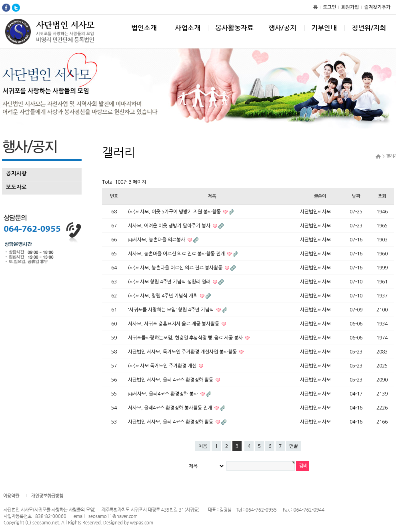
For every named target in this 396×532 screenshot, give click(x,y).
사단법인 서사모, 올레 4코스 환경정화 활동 (171, 380)
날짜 (356, 196)
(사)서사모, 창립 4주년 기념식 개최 (163, 296)
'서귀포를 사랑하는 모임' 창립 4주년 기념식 (172, 310)
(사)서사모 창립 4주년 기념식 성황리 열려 (170, 282)
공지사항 (16, 174)
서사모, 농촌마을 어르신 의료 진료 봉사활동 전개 (177, 254)
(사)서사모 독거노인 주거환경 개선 (163, 366)
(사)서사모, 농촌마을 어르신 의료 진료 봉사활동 (176, 268)
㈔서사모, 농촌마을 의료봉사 (157, 240)
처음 (203, 446)
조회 (382, 196)
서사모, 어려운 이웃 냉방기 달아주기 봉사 (170, 226)
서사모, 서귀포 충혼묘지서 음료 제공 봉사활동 (174, 324)
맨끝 (294, 446)
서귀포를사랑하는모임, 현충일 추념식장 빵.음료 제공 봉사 (186, 338)
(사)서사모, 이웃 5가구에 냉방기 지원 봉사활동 (175, 212)
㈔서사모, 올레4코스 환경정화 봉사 (164, 394)
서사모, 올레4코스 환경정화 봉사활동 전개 (171, 408)
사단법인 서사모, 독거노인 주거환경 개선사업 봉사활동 (183, 352)
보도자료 (16, 187)
